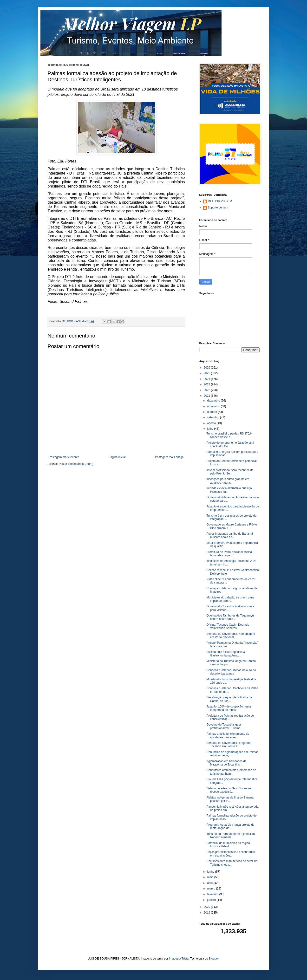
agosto (212, 423)
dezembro (214, 401)
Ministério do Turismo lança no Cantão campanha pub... (231, 663)
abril (210, 883)
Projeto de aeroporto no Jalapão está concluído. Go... (230, 444)
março (212, 889)
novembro (214, 406)
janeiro (212, 900)
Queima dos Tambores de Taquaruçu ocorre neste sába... (230, 617)
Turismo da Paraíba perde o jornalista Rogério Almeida (230, 836)
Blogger (214, 959)
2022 (207, 390)
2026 (207, 368)
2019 (207, 913)
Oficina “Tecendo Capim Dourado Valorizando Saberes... (228, 626)
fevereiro (213, 894)
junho (211, 872)
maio (211, 877)
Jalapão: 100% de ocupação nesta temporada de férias (229, 708)
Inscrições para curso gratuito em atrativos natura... (228, 481)
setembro (213, 417)
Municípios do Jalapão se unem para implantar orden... (230, 599)
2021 (207, 396)
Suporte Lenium (218, 208)
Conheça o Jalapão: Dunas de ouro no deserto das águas (231, 672)
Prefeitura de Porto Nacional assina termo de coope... (229, 554)
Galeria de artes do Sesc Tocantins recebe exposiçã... (229, 790)
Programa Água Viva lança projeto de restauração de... (230, 826)
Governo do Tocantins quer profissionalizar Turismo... (225, 726)
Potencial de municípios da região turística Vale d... (228, 845)
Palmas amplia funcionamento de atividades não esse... (228, 735)
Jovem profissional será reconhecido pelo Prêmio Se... (230, 472)
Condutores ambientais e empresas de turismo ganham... (231, 772)
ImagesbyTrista (179, 959)
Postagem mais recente (64, 457)
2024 (207, 379)
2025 (207, 373)
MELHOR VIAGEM (220, 201)
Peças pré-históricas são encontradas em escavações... (231, 854)
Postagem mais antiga (169, 457)
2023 (207, 384)
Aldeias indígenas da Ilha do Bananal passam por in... (230, 799)
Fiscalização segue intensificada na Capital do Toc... (229, 699)
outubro (212, 412)
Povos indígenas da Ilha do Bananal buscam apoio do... (229, 535)
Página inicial (117, 457)
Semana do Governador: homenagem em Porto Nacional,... (231, 636)
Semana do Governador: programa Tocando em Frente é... (229, 745)
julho (211, 429)
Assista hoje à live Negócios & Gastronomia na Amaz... (226, 654)
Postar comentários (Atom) (76, 464)
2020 (207, 907)
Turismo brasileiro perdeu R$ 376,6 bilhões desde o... (229, 435)
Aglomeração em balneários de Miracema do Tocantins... (226, 763)
